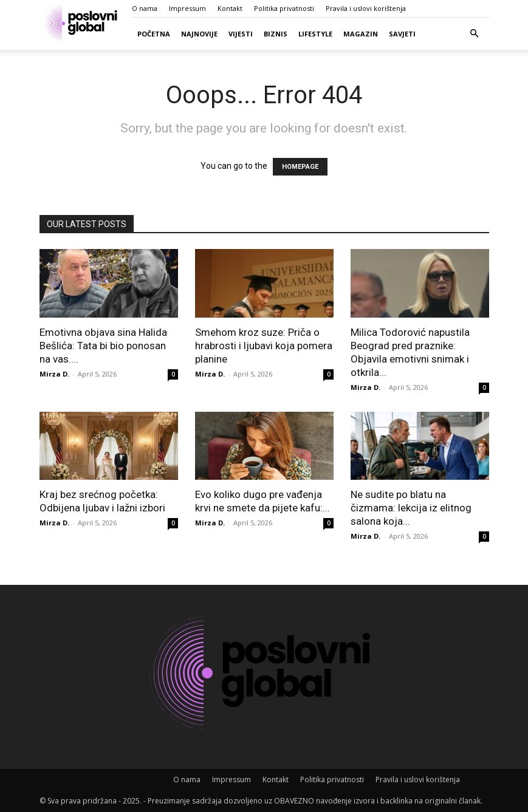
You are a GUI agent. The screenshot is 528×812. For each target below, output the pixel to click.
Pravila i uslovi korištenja (366, 8)
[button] (475, 34)
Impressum (187, 8)
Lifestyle (315, 34)
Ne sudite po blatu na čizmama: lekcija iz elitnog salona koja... (411, 508)
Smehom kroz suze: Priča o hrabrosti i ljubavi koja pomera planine (264, 346)
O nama (145, 8)
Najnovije (199, 34)
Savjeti (402, 34)
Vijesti (241, 34)
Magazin (361, 34)
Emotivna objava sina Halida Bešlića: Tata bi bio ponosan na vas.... (103, 346)
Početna (154, 34)
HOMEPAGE (300, 167)
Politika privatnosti (284, 8)
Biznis (276, 34)
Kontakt (230, 8)
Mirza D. (54, 374)
